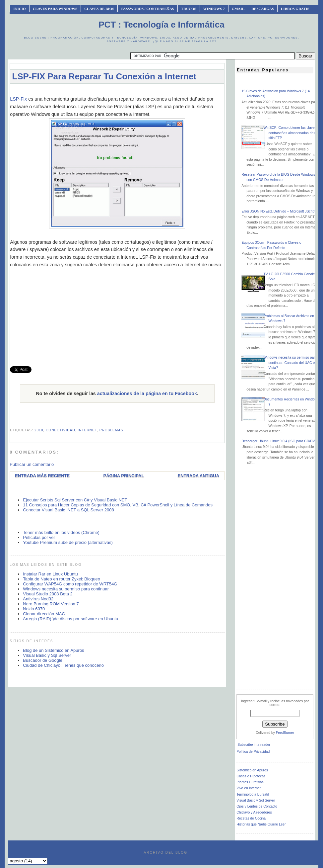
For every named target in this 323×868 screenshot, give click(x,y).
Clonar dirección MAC (44, 614)
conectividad (61, 430)
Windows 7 (214, 9)
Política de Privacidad (253, 752)
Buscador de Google (43, 660)
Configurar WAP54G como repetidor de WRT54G (70, 584)
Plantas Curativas (250, 782)
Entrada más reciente (42, 476)
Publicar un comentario (32, 464)
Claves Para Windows (55, 9)
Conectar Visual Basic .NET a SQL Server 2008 (68, 510)
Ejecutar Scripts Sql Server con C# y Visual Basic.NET (75, 500)
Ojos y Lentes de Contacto (257, 806)
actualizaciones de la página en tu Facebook (147, 393)
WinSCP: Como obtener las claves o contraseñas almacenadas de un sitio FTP (291, 133)
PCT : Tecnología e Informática (161, 25)
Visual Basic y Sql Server (47, 655)
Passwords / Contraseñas (147, 9)
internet (87, 430)
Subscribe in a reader (254, 745)
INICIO (19, 9)
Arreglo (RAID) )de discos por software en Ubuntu (70, 619)
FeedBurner (285, 733)
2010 (39, 430)
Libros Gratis (295, 9)
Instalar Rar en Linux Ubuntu (50, 574)
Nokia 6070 (34, 609)
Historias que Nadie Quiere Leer (261, 824)
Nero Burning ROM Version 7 (51, 604)
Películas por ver (39, 537)
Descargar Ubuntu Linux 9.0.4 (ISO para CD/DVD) (280, 441)
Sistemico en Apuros (252, 770)
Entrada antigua (198, 476)
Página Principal (124, 476)
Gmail (238, 9)
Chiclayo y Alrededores (254, 812)
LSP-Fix (18, 99)
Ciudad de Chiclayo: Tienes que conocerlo (63, 665)
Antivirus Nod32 (38, 599)
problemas (111, 430)
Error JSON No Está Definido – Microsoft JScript (278, 211)
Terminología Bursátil (253, 794)
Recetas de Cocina (251, 818)
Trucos (189, 9)
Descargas (263, 9)
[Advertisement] (131, 92)
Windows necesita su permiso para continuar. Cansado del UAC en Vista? (290, 363)
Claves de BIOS (99, 9)
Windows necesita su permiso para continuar (66, 589)
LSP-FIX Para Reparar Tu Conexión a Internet (104, 76)
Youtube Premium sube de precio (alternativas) (68, 542)
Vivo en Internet (249, 788)
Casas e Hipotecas (251, 776)
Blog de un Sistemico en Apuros (53, 650)
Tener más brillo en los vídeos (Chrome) (61, 532)
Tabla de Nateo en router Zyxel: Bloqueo (62, 579)
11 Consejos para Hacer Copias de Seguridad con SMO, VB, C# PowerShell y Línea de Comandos (118, 505)
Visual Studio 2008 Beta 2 (48, 594)
